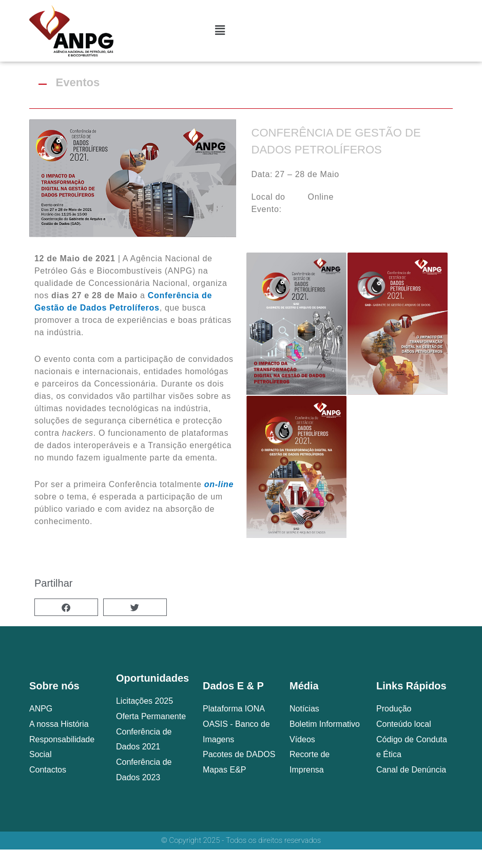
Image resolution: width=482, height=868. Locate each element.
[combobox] (393, 23)
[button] (66, 607)
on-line (219, 484)
